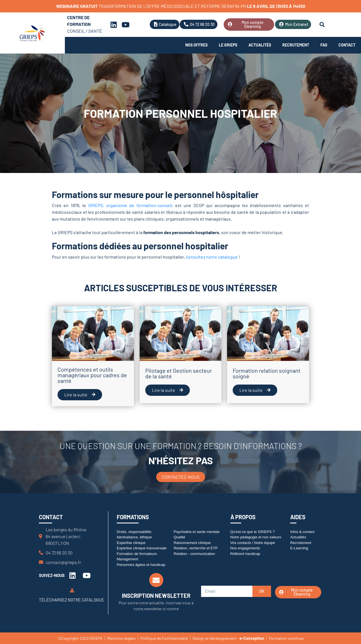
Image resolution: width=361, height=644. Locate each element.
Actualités (260, 45)
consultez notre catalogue (212, 257)
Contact (347, 45)
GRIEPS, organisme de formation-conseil (130, 205)
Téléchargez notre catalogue (71, 600)
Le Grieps (228, 45)
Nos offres (196, 45)
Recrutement (296, 45)
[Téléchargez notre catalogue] (72, 590)
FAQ (324, 45)
